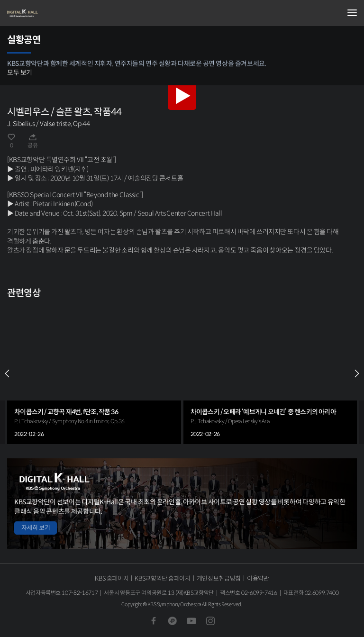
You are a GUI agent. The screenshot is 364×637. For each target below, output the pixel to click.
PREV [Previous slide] (7, 373)
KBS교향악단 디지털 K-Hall (55, 13)
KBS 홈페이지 (112, 578)
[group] (94, 373)
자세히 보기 (36, 528)
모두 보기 (20, 73)
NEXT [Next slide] (357, 373)
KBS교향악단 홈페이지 (162, 578)
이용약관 (258, 578)
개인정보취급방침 (219, 578)
